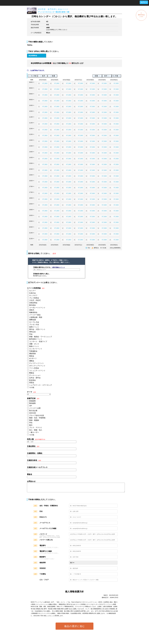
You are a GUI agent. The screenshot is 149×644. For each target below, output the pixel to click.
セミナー (32, 291)
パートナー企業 (35, 408)
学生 (31, 423)
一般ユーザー (34, 432)
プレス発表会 (34, 298)
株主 (31, 425)
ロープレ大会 (34, 322)
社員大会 (32, 293)
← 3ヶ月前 (33, 76)
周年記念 (32, 332)
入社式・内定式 (35, 300)
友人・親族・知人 (36, 430)
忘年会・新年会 (35, 378)
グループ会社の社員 (37, 415)
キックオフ (33, 295)
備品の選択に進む (75, 628)
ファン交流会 (34, 368)
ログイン (144, 2)
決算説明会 (33, 303)
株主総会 (32, 305)
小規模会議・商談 (36, 317)
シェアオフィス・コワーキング (41, 385)
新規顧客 (32, 401)
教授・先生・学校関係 (37, 418)
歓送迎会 (32, 380)
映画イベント (34, 346)
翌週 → (97, 76)
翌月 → (107, 76)
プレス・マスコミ (36, 428)
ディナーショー (35, 375)
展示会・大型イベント (37, 329)
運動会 (32, 361)
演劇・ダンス (34, 344)
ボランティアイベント (37, 366)
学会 (31, 334)
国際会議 (32, 320)
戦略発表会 (33, 312)
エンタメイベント (36, 349)
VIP (31, 406)
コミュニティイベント (37, 371)
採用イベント (34, 327)
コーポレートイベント (37, 308)
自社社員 (32, 413)
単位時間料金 (33, 56)
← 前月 (43, 76)
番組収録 (32, 354)
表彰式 (32, 310)
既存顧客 (32, 403)
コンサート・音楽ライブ (38, 342)
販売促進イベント (36, 339)
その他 (32, 387)
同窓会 (32, 383)
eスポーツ (33, 358)
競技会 (32, 356)
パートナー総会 (35, 315)
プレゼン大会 (34, 325)
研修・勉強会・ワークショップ (41, 337)
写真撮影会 (33, 351)
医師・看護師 (34, 420)
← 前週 (52, 76)
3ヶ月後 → (116, 76)
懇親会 (32, 373)
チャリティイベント (37, 363)
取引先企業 (33, 411)
